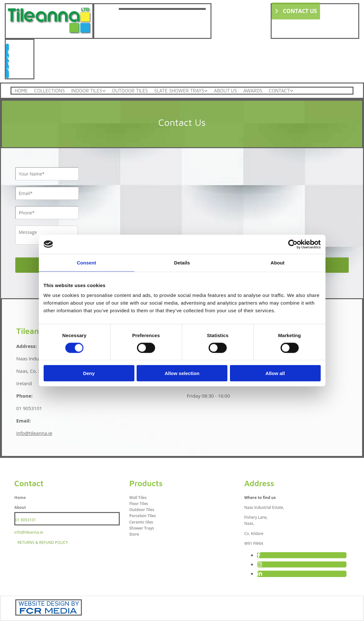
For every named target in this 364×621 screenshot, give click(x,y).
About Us (225, 91)
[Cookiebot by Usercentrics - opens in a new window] (293, 244)
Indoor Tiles (86, 91)
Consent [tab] (86, 262)
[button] (296, 11)
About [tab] (278, 262)
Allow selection (182, 373)
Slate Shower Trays (179, 91)
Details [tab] (182, 262)
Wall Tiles (138, 498)
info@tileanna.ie (34, 433)
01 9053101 (26, 520)
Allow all (275, 373)
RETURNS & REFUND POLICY (43, 542)
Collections (49, 91)
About (20, 507)
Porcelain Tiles (143, 516)
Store (134, 534)
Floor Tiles (139, 504)
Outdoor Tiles (130, 91)
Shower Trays (142, 528)
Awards (253, 91)
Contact (279, 91)
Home (21, 91)
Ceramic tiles (141, 522)
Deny (89, 373)
